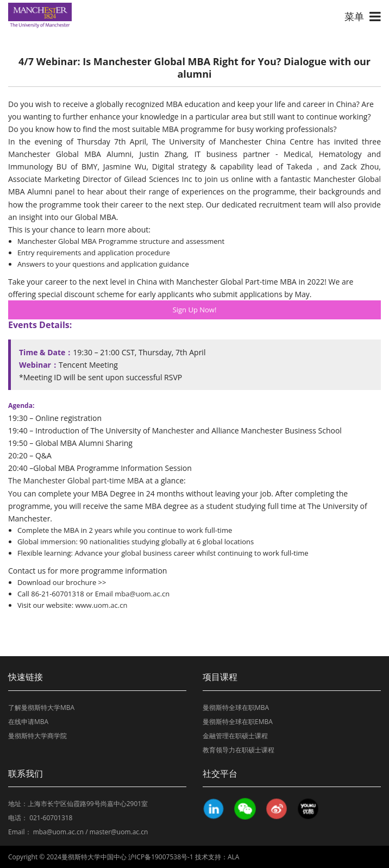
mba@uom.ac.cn (142, 594)
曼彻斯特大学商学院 (37, 736)
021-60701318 (51, 818)
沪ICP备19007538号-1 (161, 857)
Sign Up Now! (195, 310)
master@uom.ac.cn (119, 832)
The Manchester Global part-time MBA (76, 480)
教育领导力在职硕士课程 (239, 750)
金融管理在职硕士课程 (235, 736)
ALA (233, 857)
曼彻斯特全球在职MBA (236, 707)
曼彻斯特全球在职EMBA (238, 722)
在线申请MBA (28, 722)
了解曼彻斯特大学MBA (41, 707)
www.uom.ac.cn (100, 605)
